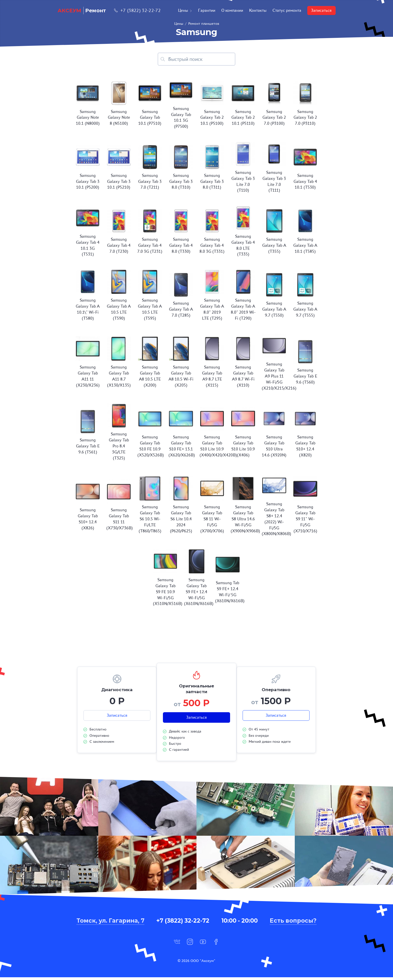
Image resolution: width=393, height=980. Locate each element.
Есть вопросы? (293, 923)
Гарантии (207, 10)
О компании (232, 10)
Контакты (258, 10)
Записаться (321, 10)
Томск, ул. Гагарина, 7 (110, 923)
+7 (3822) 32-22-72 (137, 10)
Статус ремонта (287, 10)
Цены (185, 10)
